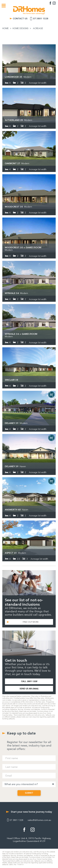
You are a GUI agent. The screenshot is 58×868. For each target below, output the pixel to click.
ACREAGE (38, 28)
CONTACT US (20, 19)
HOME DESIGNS (20, 28)
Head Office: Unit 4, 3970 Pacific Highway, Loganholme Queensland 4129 (29, 840)
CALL (29, 681)
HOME (5, 28)
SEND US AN (29, 689)
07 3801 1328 (41, 19)
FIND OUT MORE (31, 622)
